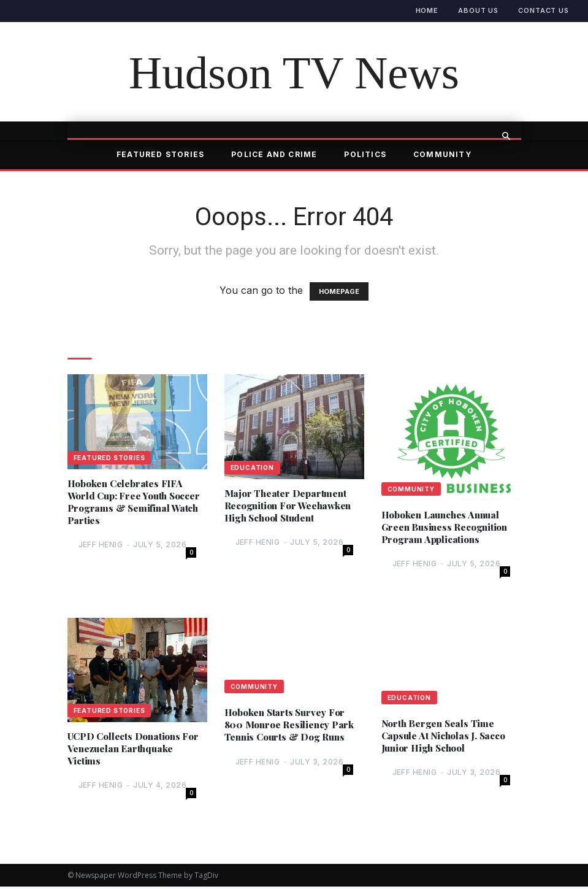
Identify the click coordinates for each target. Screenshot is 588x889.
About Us (478, 10)
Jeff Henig (101, 546)
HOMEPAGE (339, 291)
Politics (365, 154)
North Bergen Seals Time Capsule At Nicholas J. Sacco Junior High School (447, 737)
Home (427, 10)
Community (442, 154)
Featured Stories (160, 154)
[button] (506, 136)
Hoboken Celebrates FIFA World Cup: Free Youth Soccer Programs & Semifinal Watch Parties (127, 502)
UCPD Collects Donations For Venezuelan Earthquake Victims (136, 750)
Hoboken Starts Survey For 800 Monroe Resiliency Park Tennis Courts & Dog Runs (291, 726)
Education (252, 468)
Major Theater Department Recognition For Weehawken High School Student (291, 506)
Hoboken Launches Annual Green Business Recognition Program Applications (447, 528)
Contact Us (544, 10)
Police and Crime (274, 154)
